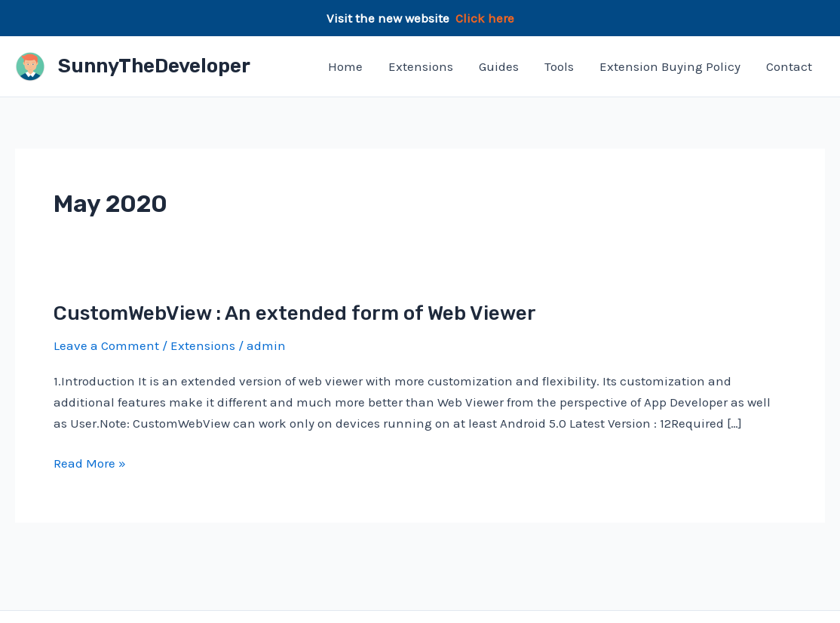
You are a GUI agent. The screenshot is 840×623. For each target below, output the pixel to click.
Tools (559, 66)
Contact (789, 66)
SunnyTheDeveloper (154, 66)
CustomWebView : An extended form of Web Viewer (295, 313)
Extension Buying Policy (670, 66)
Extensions (421, 66)
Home (345, 66)
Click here (485, 18)
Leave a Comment (106, 345)
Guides (499, 66)
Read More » (90, 463)
